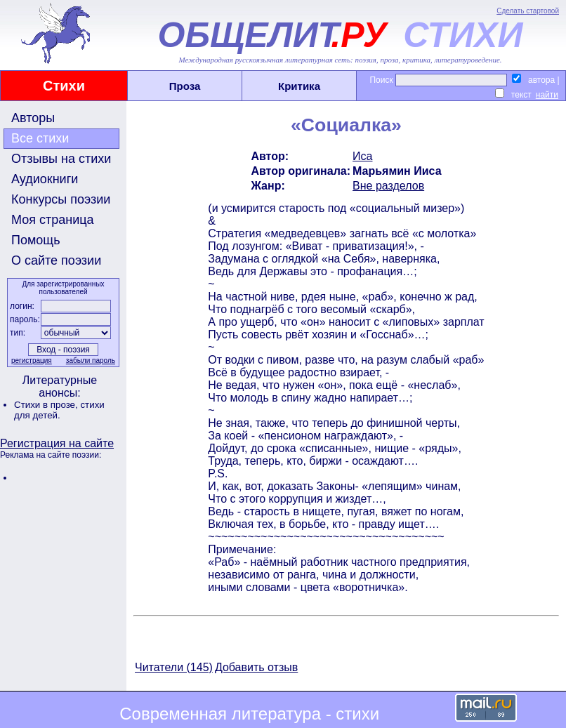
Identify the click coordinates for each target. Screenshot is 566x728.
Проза (185, 86)
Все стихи (40, 138)
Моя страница (53, 220)
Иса (362, 156)
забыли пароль (91, 360)
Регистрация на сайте (57, 443)
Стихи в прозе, (47, 405)
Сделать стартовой (528, 11)
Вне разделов (388, 186)
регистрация (32, 360)
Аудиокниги (45, 179)
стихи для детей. (59, 410)
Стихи (64, 86)
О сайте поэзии (56, 260)
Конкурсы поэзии (61, 199)
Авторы (33, 118)
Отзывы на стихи (61, 159)
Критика (299, 86)
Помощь (36, 240)
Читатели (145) (174, 667)
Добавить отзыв (256, 667)
